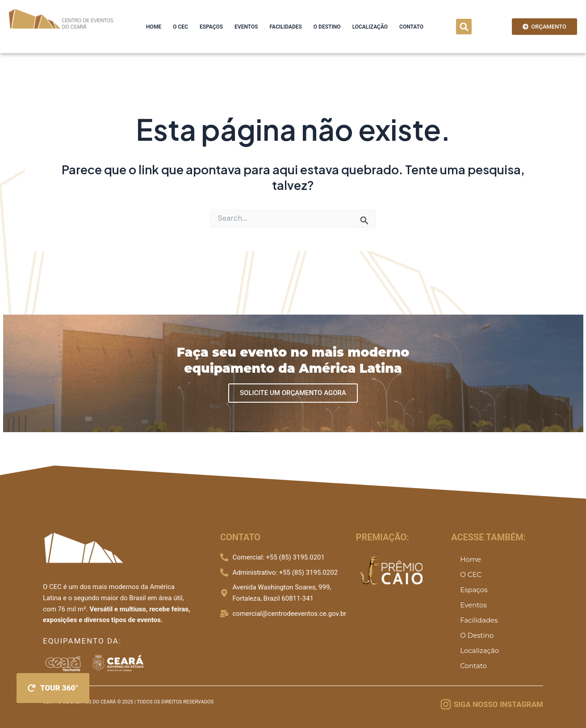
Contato (411, 27)
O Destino (327, 27)
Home (154, 27)
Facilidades (286, 27)
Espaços (211, 27)
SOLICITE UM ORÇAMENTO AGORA (293, 393)
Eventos (246, 27)
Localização (370, 27)
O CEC (180, 27)
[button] (464, 27)
